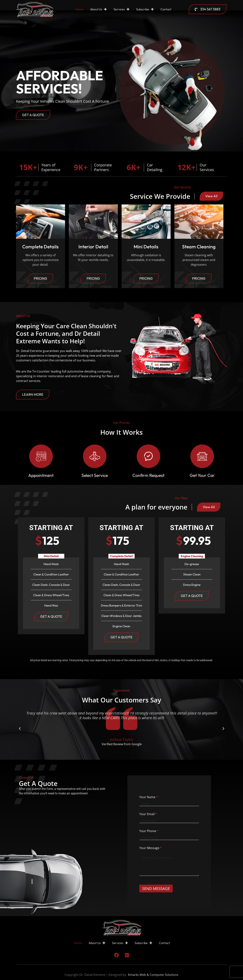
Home (79, 9)
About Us (98, 9)
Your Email (148, 814)
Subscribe (145, 9)
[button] (20, 729)
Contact (166, 9)
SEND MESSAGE (156, 889)
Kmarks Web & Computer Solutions (153, 975)
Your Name (149, 797)
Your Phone (149, 831)
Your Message (151, 848)
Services (121, 9)
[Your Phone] (169, 838)
